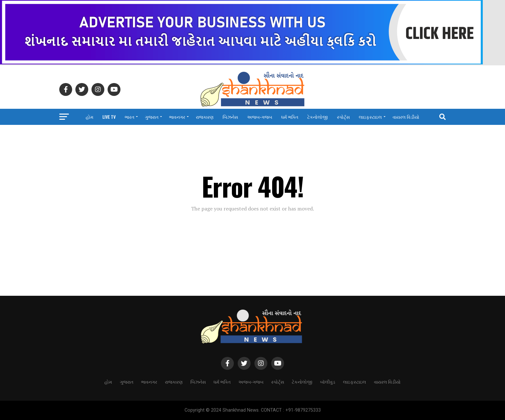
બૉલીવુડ (328, 382)
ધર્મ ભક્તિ (290, 117)
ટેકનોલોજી (318, 117)
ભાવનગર (177, 117)
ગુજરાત (152, 117)
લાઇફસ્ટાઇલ (370, 117)
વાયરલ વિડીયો (406, 117)
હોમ (90, 117)
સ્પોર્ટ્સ (343, 117)
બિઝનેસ (230, 117)
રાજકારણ (205, 117)
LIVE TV (109, 117)
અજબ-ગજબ (260, 117)
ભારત (129, 117)
